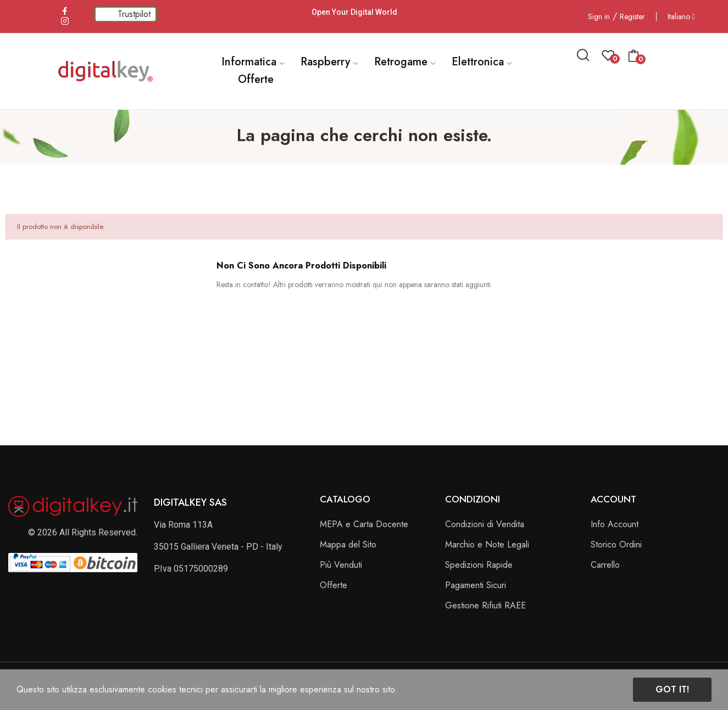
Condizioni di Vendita (485, 524)
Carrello (605, 565)
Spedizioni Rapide (479, 565)
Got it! (672, 689)
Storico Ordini (616, 544)
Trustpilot (134, 14)
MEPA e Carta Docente (364, 524)
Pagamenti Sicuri (476, 585)
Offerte (334, 585)
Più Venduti (341, 565)
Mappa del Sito (348, 544)
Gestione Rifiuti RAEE (485, 605)
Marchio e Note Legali (487, 544)
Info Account (615, 524)
